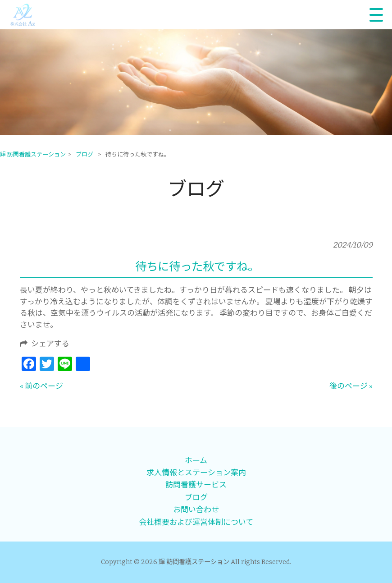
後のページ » (351, 386)
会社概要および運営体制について (196, 522)
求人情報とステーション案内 (196, 473)
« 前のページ (41, 386)
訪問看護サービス (196, 485)
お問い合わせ (196, 510)
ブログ (196, 497)
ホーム (196, 460)
